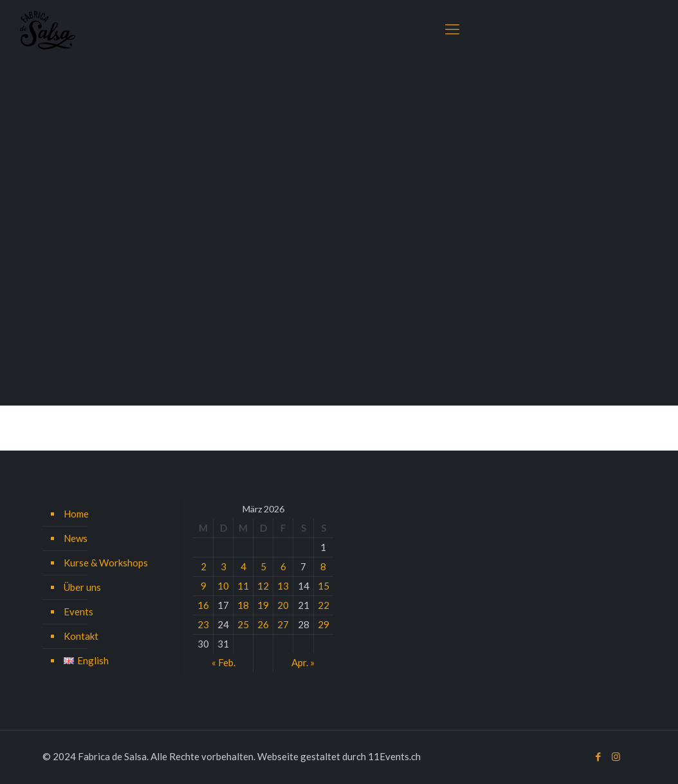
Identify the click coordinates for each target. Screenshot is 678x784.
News (76, 538)
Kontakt (81, 636)
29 (324, 624)
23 (203, 624)
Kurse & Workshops (106, 563)
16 (203, 605)
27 (283, 624)
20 (283, 605)
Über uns (82, 587)
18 (243, 605)
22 (324, 605)
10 (223, 586)
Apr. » (303, 662)
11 (243, 586)
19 (263, 605)
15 (324, 586)
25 (243, 624)
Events (78, 611)
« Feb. (224, 662)
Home (76, 514)
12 (263, 586)
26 (263, 624)
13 (283, 586)
